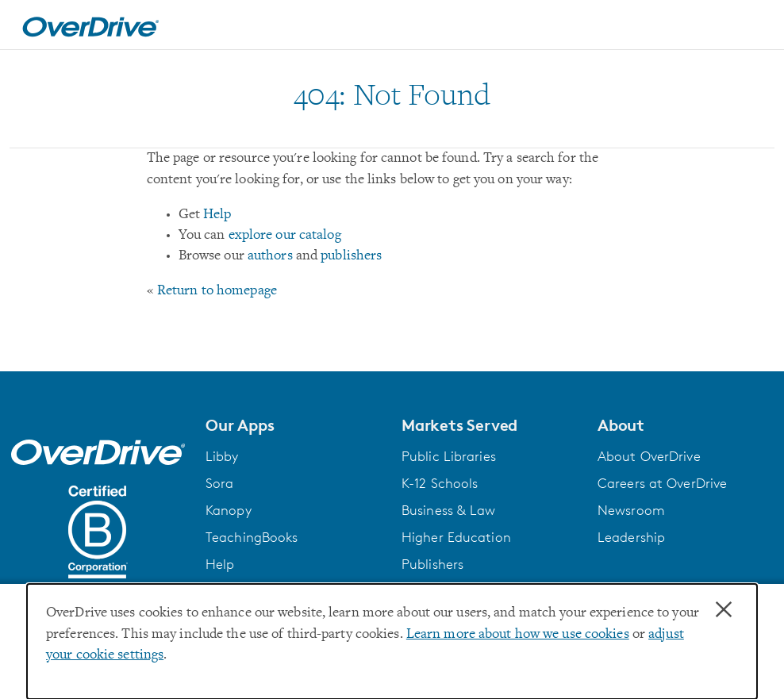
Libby (222, 456)
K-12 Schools (440, 483)
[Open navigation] (753, 27)
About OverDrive (649, 456)
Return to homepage (217, 291)
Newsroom (631, 510)
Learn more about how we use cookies (518, 635)
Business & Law (449, 510)
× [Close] (724, 610)
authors (270, 256)
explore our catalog (285, 236)
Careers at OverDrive (662, 483)
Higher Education (456, 537)
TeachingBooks (252, 537)
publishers (351, 256)
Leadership (631, 537)
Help (217, 215)
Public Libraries (449, 456)
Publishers (432, 564)
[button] (294, 425)
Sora (219, 483)
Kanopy (229, 510)
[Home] (90, 25)
